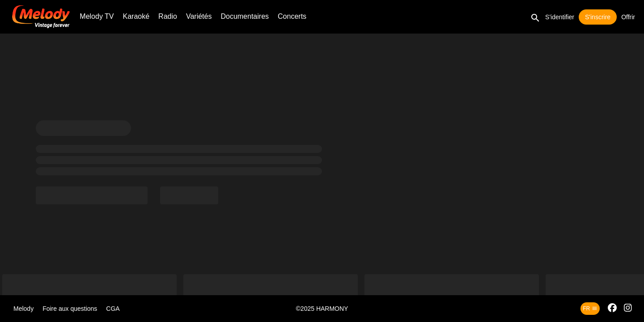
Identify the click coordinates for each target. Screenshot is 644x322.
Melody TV (97, 16)
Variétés (199, 16)
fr (590, 309)
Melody (23, 309)
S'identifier (560, 17)
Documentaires (245, 16)
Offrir (628, 17)
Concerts (292, 16)
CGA (113, 309)
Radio (168, 16)
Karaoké (136, 16)
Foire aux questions (70, 309)
